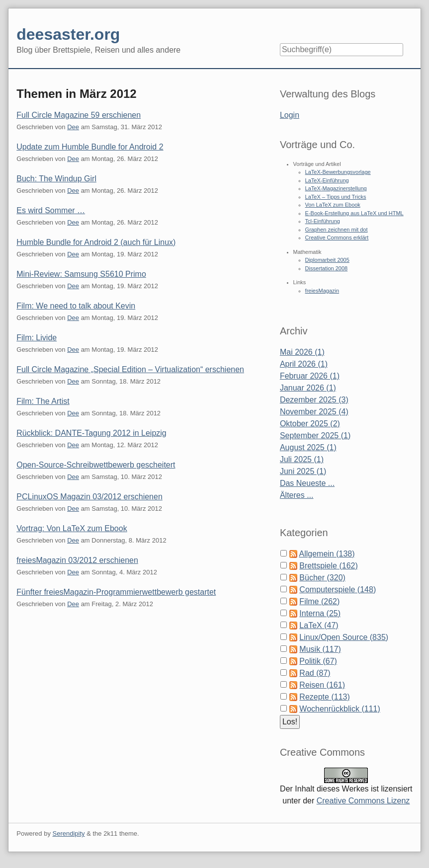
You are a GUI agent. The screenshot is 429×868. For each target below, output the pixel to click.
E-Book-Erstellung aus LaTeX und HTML (354, 213)
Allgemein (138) (327, 554)
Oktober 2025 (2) (310, 424)
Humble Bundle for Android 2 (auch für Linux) (96, 242)
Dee (73, 127)
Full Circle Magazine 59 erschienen (79, 115)
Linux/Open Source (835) (344, 637)
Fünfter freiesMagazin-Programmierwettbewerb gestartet (116, 592)
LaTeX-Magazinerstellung (336, 188)
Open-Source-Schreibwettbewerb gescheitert (96, 465)
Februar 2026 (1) (310, 376)
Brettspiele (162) (328, 566)
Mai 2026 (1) (302, 352)
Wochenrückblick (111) (340, 709)
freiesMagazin (322, 291)
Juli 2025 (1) (302, 459)
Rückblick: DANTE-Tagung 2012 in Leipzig (91, 433)
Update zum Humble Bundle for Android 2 (90, 147)
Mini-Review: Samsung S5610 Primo (81, 274)
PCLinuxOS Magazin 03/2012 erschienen (89, 497)
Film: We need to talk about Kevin (76, 306)
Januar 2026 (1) (308, 388)
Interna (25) (320, 613)
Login (290, 115)
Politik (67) (318, 661)
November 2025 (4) (314, 412)
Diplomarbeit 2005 (327, 260)
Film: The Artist (43, 401)
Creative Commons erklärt (337, 237)
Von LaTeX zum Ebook (333, 205)
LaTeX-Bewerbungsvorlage (338, 172)
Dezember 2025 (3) (314, 400)
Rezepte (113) (324, 697)
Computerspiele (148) (338, 590)
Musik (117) (320, 649)
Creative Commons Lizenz (363, 801)
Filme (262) (319, 601)
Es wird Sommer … (51, 210)
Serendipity (69, 833)
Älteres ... (297, 495)
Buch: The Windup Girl (56, 179)
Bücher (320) (322, 578)
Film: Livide (37, 338)
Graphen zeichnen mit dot (337, 230)
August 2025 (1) (308, 447)
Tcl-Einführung (323, 221)
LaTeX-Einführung (327, 180)
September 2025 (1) (315, 435)
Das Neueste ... (307, 483)
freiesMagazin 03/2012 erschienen (77, 560)
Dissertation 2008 (327, 268)
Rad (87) (315, 673)
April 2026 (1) (304, 364)
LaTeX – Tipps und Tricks (336, 197)
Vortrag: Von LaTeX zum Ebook (72, 528)
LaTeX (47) (319, 625)
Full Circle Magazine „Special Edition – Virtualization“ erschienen (130, 369)
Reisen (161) (322, 685)
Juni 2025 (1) (303, 471)
